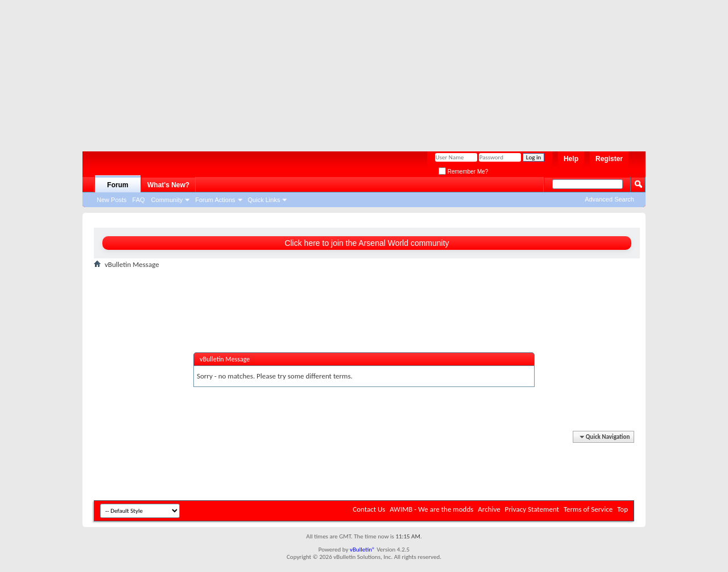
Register (609, 159)
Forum (117, 185)
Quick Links (264, 200)
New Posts (112, 200)
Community (167, 200)
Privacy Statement (532, 509)
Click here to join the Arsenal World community (367, 243)
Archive (489, 509)
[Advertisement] (358, 71)
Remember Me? (463, 172)
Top (622, 509)
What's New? (168, 185)
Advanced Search (609, 199)
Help (571, 159)
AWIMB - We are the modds (431, 509)
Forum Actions (215, 200)
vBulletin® (363, 550)
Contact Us (369, 509)
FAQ (139, 200)
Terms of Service (588, 509)
